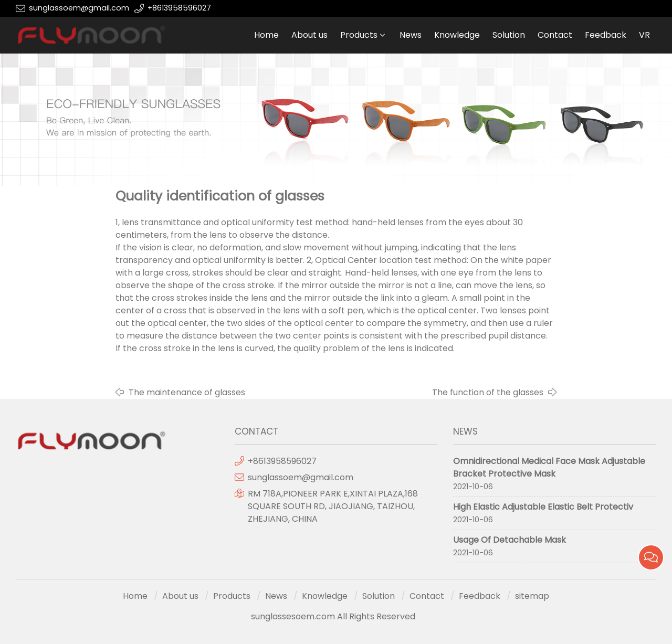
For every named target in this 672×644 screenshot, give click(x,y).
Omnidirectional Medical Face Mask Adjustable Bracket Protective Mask (549, 467)
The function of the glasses (488, 392)
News (411, 35)
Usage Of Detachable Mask (510, 540)
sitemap (532, 596)
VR (644, 35)
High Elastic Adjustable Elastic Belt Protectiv (543, 507)
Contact (555, 35)
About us (309, 35)
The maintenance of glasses (187, 392)
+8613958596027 (179, 8)
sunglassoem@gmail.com (79, 8)
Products (359, 35)
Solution (509, 35)
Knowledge (457, 35)
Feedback (606, 35)
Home (266, 35)
